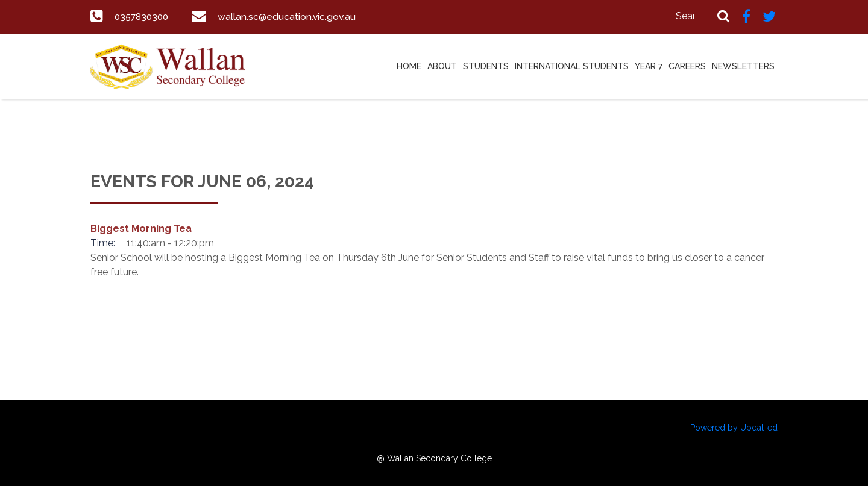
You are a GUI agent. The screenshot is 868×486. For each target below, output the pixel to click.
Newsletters (743, 66)
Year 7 (649, 66)
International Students (572, 66)
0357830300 (143, 17)
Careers (687, 66)
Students (486, 66)
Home (409, 66)
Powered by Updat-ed (734, 428)
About (442, 66)
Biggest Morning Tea (141, 229)
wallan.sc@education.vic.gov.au (291, 17)
